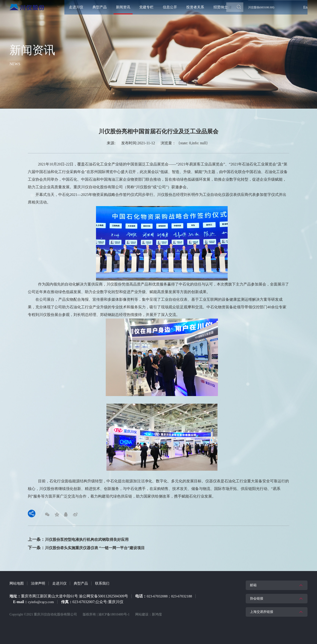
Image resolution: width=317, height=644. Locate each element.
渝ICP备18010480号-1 (114, 612)
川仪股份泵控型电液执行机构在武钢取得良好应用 (92, 537)
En (305, 7)
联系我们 (106, 581)
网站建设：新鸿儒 (149, 612)
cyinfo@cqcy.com (42, 599)
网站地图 (17, 581)
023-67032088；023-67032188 (171, 593)
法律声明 (39, 581)
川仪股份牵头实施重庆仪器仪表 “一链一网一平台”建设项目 (101, 545)
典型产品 (84, 581)
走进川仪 (62, 581)
